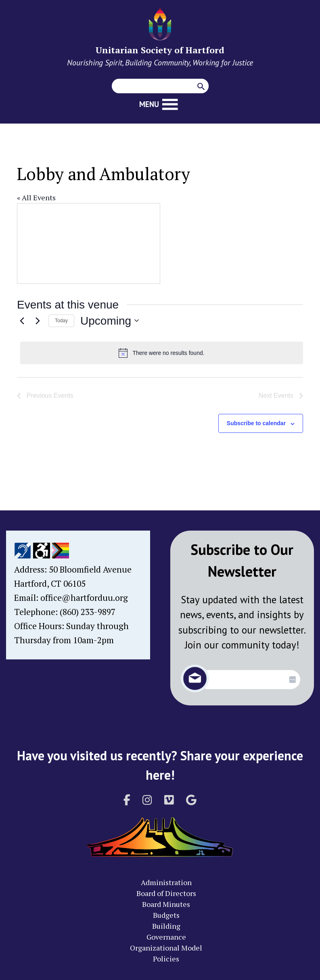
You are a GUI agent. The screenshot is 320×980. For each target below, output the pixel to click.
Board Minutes (166, 904)
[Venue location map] (89, 243)
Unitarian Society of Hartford (160, 50)
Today (61, 321)
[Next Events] (38, 321)
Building (166, 926)
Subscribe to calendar (256, 423)
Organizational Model (166, 948)
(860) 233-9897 (88, 612)
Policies (166, 959)
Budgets (166, 915)
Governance (166, 937)
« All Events (36, 197)
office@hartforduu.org (84, 598)
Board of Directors (166, 893)
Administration (166, 882)
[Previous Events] (22, 321)
